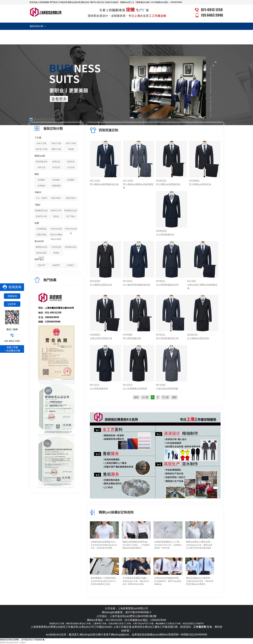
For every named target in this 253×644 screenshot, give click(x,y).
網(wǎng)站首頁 (41, 119)
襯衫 (37, 174)
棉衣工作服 (71, 143)
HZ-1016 (128, 181)
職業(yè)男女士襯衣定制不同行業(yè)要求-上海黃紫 (200, 542)
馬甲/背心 (39, 259)
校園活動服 (41, 235)
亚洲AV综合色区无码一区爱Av (13, 643)
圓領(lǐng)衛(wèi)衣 (41, 255)
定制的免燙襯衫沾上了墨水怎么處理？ (168, 542)
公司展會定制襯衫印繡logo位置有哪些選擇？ (136, 578)
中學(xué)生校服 (71, 231)
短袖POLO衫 (56, 211)
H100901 (95, 335)
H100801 (194, 181)
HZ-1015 (95, 181)
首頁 (136, 397)
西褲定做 (56, 162)
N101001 (95, 281)
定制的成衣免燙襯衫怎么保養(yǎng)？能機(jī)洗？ (104, 542)
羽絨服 (71, 149)
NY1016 (161, 385)
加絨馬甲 (56, 265)
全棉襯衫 (71, 180)
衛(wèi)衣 (39, 241)
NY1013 (128, 385)
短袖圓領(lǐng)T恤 (41, 213)
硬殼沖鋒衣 (71, 198)
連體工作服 (56, 149)
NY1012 (95, 385)
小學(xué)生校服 (56, 231)
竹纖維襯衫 (56, 186)
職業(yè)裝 (56, 119)
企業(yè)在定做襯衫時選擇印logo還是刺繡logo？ (168, 578)
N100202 (161, 231)
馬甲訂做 (41, 167)
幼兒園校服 (41, 229)
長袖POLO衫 (41, 216)
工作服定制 (46, 12)
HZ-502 (191, 281)
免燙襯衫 (41, 186)
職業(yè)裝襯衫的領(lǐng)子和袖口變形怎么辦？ (136, 542)
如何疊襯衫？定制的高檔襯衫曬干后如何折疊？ (104, 578)
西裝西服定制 (41, 162)
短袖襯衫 (41, 180)
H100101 (161, 181)
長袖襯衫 (56, 180)
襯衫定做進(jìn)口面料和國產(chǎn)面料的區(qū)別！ (200, 578)
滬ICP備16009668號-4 (138, 612)
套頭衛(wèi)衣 (71, 247)
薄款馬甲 (41, 265)
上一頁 (145, 397)
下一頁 (165, 397)
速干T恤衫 (71, 216)
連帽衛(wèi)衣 (41, 247)
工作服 (38, 138)
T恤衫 (38, 205)
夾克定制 (56, 167)
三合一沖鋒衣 (41, 198)
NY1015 (128, 281)
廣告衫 (56, 216)
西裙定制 (71, 162)
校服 (37, 223)
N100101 (192, 335)
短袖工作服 (41, 143)
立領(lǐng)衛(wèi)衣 (56, 249)
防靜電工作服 (41, 149)
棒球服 (56, 253)
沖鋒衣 (38, 192)
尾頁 (174, 397)
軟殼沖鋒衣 (56, 198)
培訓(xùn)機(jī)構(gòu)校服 (56, 237)
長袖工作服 (56, 143)
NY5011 (161, 281)
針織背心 (71, 265)
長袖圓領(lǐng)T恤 (71, 213)
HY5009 (128, 335)
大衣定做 (71, 167)
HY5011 (161, 335)
